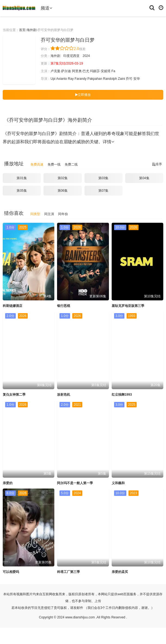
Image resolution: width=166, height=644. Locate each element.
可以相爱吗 (11, 572)
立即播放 (83, 95)
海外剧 (32, 30)
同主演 (49, 214)
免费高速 (37, 164)
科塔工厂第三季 (68, 572)
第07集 (103, 191)
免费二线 (71, 164)
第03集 (103, 178)
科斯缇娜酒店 (12, 306)
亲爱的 (8, 483)
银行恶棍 (64, 306)
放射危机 (64, 395)
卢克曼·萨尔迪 (61, 71)
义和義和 (118, 483)
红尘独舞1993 (122, 395)
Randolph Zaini (114, 79)
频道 (46, 8)
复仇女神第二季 (14, 395)
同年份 (63, 214)
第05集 (22, 191)
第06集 (63, 191)
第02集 (63, 178)
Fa (113, 71)
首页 (22, 30)
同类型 (35, 214)
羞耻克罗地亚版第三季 (128, 306)
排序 (157, 164)
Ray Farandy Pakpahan (85, 79)
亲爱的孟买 (120, 572)
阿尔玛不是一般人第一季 (75, 483)
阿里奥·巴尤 (81, 71)
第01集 (22, 178)
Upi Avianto (59, 79)
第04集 (144, 178)
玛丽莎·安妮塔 (100, 71)
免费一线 (54, 164)
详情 (108, 142)
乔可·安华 (133, 79)
